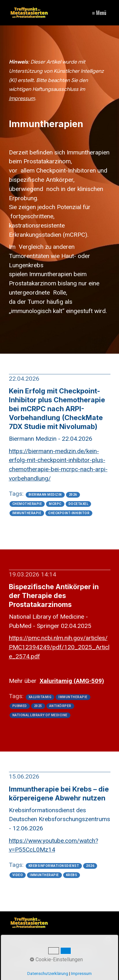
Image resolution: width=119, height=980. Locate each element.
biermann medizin (45, 495)
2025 (38, 706)
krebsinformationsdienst (54, 866)
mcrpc (55, 504)
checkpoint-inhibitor (69, 513)
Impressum (38, 953)
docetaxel (79, 504)
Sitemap (84, 953)
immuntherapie (27, 513)
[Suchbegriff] (60, 940)
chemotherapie (27, 504)
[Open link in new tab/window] (59, 647)
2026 (73, 495)
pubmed (20, 706)
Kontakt (63, 953)
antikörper (60, 706)
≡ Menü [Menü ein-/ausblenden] (99, 13)
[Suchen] (108, 940)
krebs (72, 875)
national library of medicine (40, 715)
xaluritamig (40, 697)
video (18, 875)
